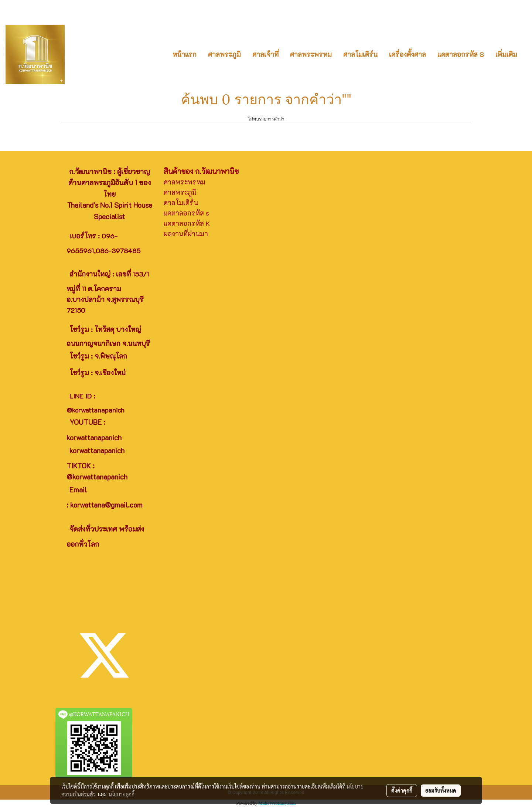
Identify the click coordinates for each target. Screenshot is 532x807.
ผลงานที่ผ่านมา (186, 234)
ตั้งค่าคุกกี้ (402, 790)
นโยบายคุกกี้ (122, 794)
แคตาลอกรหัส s (186, 213)
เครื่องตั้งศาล (407, 54)
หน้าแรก (185, 54)
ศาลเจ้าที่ (265, 54)
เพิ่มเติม (506, 54)
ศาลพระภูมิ (224, 54)
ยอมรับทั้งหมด (441, 790)
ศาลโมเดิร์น (360, 54)
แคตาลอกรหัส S (461, 54)
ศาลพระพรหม (311, 54)
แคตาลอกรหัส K (187, 223)
